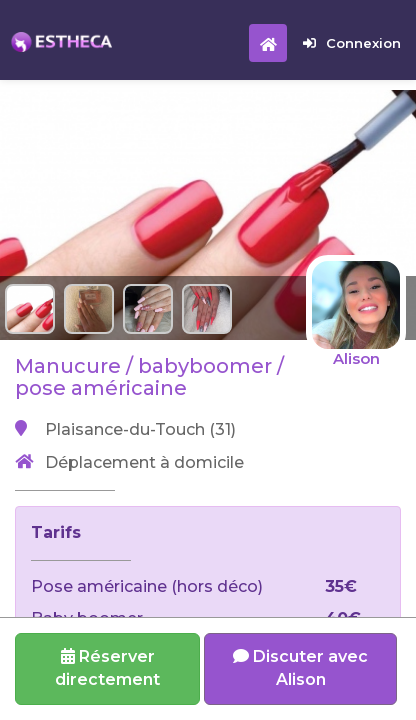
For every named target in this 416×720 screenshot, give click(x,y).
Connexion (352, 43)
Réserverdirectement (107, 668)
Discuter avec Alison (300, 668)
